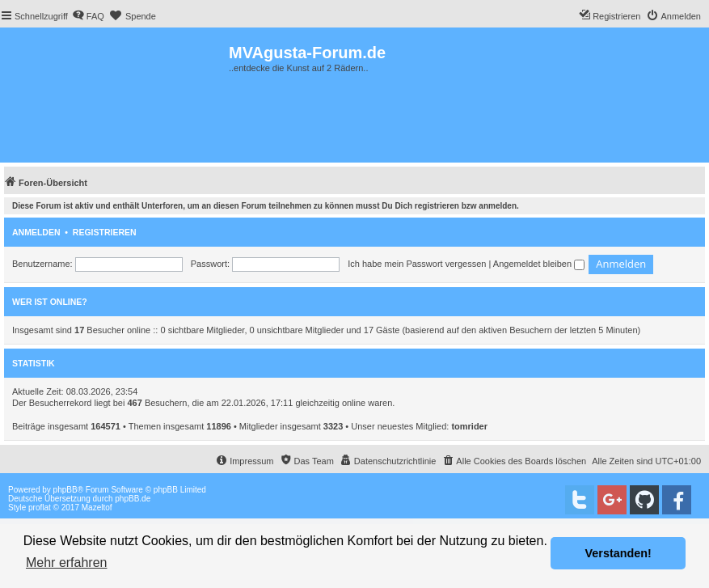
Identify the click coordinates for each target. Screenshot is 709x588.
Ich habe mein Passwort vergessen (417, 264)
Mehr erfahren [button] (67, 563)
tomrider (469, 426)
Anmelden (36, 232)
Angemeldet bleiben (539, 264)
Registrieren (105, 232)
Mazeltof (97, 508)
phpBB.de (133, 499)
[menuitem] (88, 16)
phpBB (65, 490)
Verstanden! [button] (618, 553)
